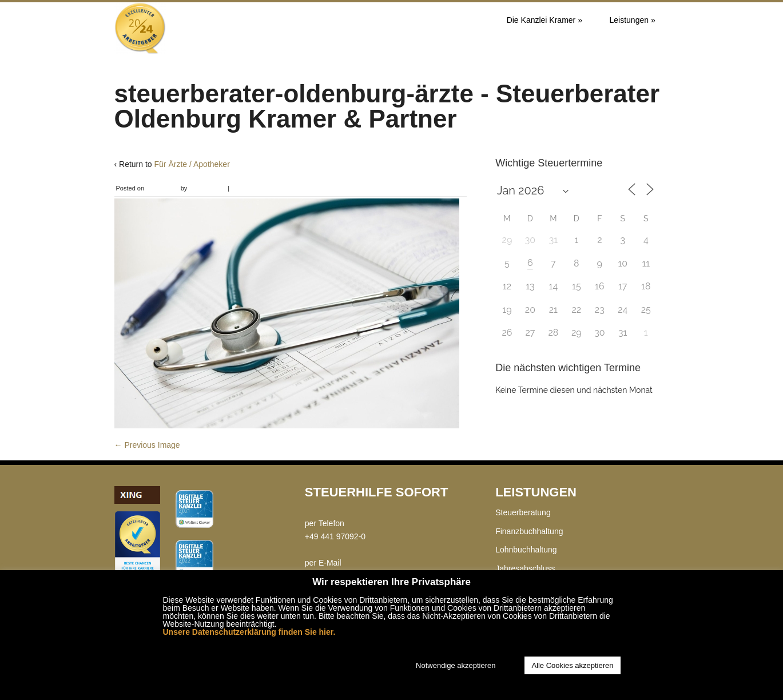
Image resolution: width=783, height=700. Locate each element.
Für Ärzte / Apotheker (192, 164)
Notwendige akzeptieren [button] (456, 665)
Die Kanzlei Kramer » (544, 20)
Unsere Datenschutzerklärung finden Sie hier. (249, 632)
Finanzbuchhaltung (529, 531)
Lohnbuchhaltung (526, 550)
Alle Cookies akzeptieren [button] (572, 665)
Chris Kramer (207, 188)
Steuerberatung (523, 512)
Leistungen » (633, 20)
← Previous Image (147, 445)
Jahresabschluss (525, 568)
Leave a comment (256, 188)
